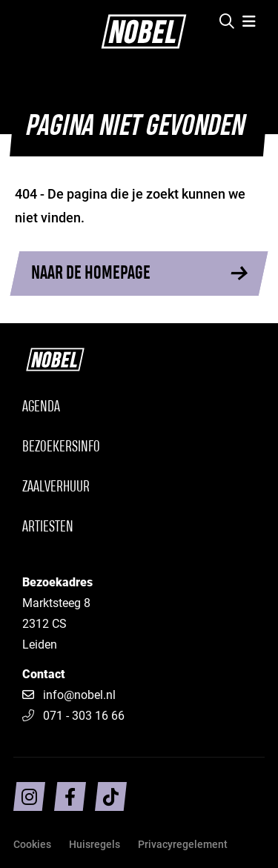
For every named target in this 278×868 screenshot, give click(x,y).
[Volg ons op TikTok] (111, 796)
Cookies (32, 844)
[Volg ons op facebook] (70, 796)
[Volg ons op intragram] (29, 796)
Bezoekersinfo (61, 447)
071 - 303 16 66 (73, 715)
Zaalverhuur (56, 487)
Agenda (41, 407)
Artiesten (48, 527)
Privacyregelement (183, 844)
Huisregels (95, 844)
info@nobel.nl (79, 694)
